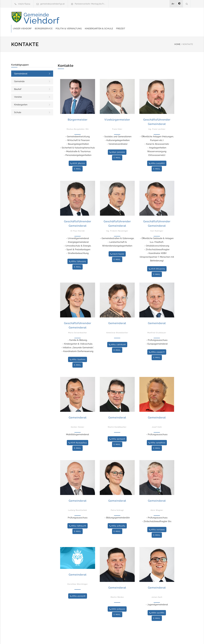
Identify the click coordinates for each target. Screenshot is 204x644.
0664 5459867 (157, 156)
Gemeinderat (21, 66)
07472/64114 (24, 4)
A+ (173, 4)
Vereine (18, 89)
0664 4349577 (157, 344)
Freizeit (170, 18)
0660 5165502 (117, 601)
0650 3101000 (117, 144)
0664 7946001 (78, 352)
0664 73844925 (78, 254)
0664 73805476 (78, 518)
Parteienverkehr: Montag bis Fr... (90, 4)
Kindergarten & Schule (149, 18)
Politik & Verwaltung (118, 18)
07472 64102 (117, 246)
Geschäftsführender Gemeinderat (157, 114)
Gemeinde (19, 74)
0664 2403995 (157, 522)
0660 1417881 (157, 605)
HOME (177, 36)
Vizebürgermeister (117, 112)
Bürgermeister (78, 112)
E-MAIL (78, 161)
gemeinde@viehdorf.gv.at (52, 4)
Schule (18, 105)
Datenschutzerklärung (142, 637)
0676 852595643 (78, 435)
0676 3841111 (78, 156)
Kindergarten (21, 97)
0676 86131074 (157, 261)
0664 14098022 (157, 435)
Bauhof (18, 81)
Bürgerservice (93, 18)
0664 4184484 (117, 518)
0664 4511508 (78, 588)
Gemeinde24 (76, 637)
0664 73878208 (117, 337)
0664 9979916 (117, 431)
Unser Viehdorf (72, 18)
